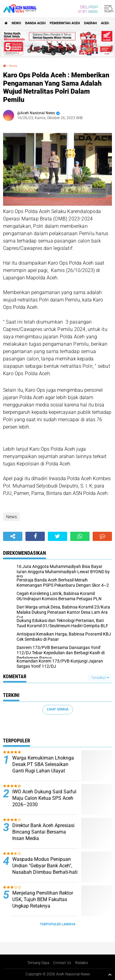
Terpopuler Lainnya (58, 924)
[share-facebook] (35, 536)
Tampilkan (100, 678)
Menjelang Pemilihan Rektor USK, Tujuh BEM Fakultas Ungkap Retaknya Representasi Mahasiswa (43, 902)
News (16, 23)
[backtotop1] (110, 974)
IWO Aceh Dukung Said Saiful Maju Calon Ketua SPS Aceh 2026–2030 (44, 798)
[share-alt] (13, 536)
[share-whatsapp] (80, 536)
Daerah (90, 23)
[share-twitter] (57, 536)
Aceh (105, 23)
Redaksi (82, 963)
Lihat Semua (58, 709)
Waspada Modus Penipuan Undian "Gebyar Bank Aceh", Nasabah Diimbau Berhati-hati (45, 866)
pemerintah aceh (65, 23)
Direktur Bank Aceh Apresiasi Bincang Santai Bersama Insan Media (43, 832)
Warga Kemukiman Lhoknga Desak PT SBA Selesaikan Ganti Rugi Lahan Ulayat (43, 764)
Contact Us (62, 963)
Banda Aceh (35, 23)
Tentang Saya (38, 963)
